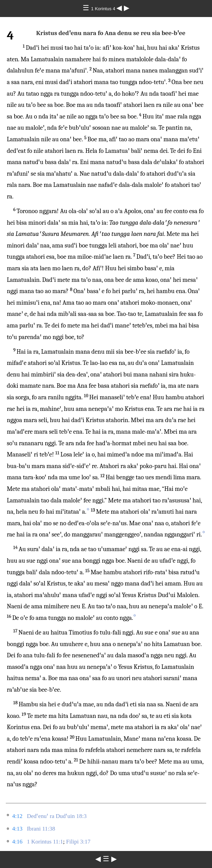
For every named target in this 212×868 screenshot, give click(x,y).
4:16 (17, 842)
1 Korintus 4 (104, 9)
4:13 (17, 829)
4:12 (17, 816)
